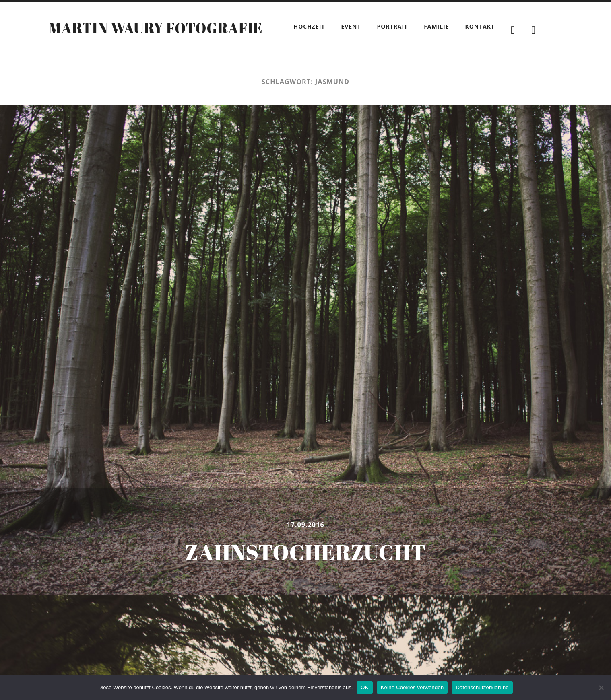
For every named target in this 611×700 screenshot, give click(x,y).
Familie (436, 26)
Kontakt (480, 26)
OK (364, 687)
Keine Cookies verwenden (412, 687)
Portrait (393, 26)
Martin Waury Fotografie (156, 28)
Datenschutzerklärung (482, 687)
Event (351, 26)
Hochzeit (310, 26)
